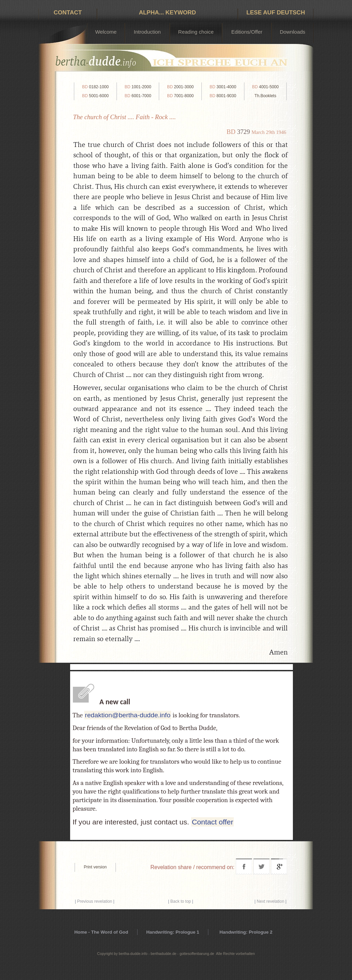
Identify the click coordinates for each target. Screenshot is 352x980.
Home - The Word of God (101, 932)
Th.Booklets (265, 96)
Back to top (180, 901)
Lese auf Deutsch (276, 13)
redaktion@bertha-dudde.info (128, 715)
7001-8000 (180, 96)
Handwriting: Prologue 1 (173, 932)
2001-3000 (180, 87)
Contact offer (212, 822)
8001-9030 (223, 96)
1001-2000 (138, 87)
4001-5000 (265, 87)
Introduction (147, 32)
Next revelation (271, 901)
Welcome (106, 32)
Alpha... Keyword (167, 13)
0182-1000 (95, 87)
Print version (95, 867)
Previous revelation (95, 901)
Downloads (293, 32)
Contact (68, 13)
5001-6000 (95, 96)
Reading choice (196, 32)
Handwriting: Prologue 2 (246, 932)
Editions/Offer (247, 32)
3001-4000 (223, 87)
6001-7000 (138, 96)
